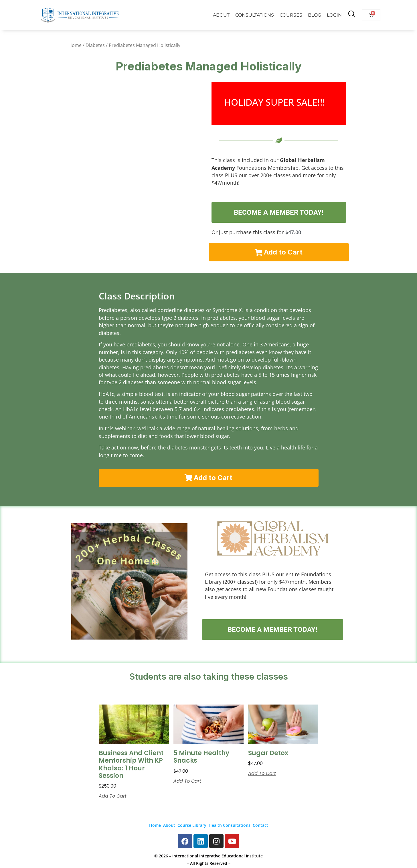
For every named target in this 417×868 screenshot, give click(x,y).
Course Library (192, 825)
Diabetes (95, 45)
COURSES (291, 15)
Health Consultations (230, 825)
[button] (279, 252)
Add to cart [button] (113, 796)
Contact (260, 825)
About (169, 825)
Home (75, 45)
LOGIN (334, 15)
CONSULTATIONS (255, 15)
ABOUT (221, 15)
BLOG (315, 15)
